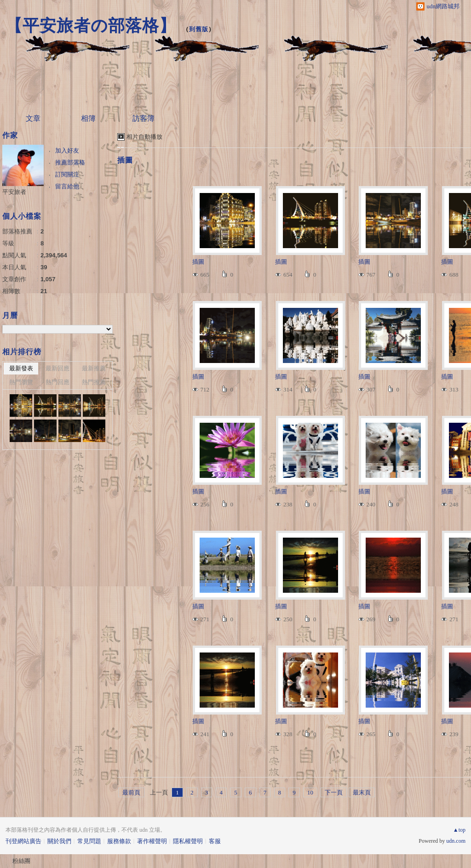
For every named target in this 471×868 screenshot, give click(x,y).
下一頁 (334, 792)
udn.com (456, 841)
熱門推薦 (94, 382)
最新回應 (57, 368)
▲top (459, 830)
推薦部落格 (70, 162)
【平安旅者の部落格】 (91, 26)
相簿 (88, 118)
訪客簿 (144, 118)
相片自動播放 (144, 137)
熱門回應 (57, 382)
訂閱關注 (67, 174)
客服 (215, 841)
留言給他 (67, 186)
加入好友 (67, 150)
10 (310, 792)
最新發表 (21, 368)
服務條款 (119, 841)
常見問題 (89, 841)
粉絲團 (21, 861)
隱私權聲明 (188, 841)
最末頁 (362, 792)
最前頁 (131, 792)
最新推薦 (94, 368)
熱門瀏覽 (21, 382)
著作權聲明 (152, 841)
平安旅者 (14, 192)
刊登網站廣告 (23, 841)
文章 (33, 118)
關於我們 (59, 841)
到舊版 (199, 29)
